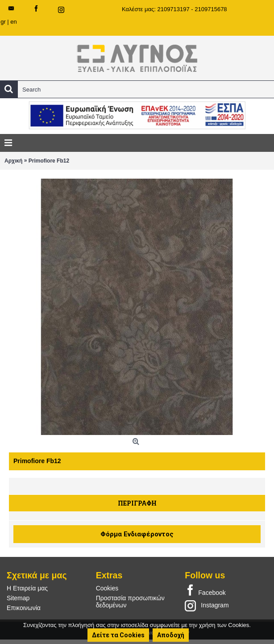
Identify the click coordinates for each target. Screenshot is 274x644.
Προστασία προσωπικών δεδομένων (130, 602)
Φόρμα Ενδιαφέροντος (137, 534)
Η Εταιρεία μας (27, 588)
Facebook (205, 591)
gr (3, 22)
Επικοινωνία (24, 608)
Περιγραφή (137, 503)
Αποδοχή (171, 635)
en (13, 22)
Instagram (207, 606)
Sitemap (18, 598)
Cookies (107, 588)
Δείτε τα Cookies (118, 635)
